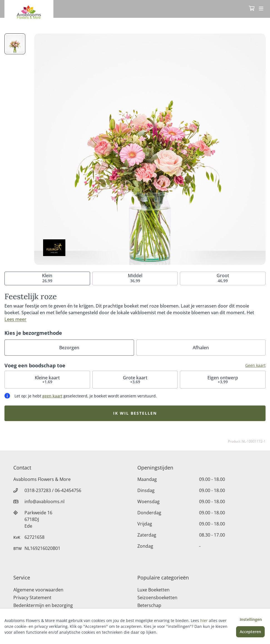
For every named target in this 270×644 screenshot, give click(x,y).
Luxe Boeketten (153, 590)
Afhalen (201, 348)
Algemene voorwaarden (38, 590)
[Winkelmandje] (252, 9)
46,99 (223, 278)
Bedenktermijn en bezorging (43, 605)
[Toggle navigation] (261, 9)
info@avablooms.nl (44, 502)
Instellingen (251, 619)
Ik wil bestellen (135, 413)
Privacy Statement (32, 598)
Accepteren (250, 632)
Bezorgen (69, 348)
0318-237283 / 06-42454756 (53, 490)
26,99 (47, 278)
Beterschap (149, 605)
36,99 (135, 278)
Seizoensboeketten (157, 598)
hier (204, 620)
